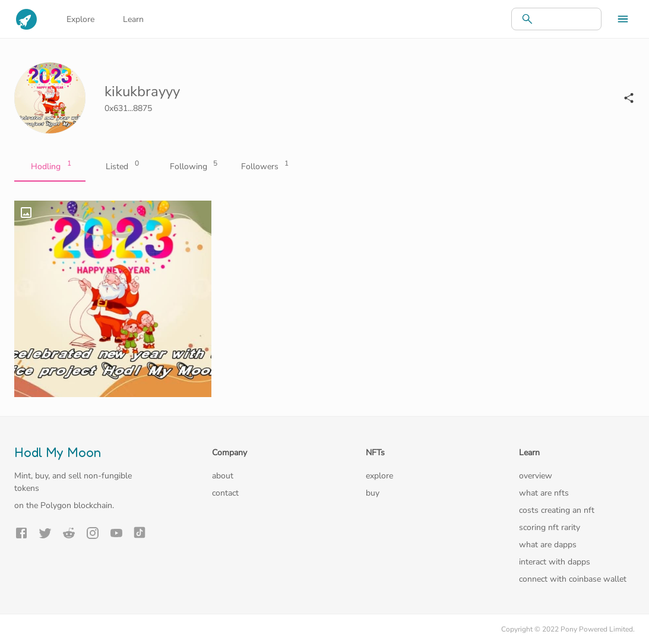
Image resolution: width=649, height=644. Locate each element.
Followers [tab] (264, 167)
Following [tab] (192, 167)
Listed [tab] (121, 167)
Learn (133, 19)
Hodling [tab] (50, 167)
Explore (80, 19)
